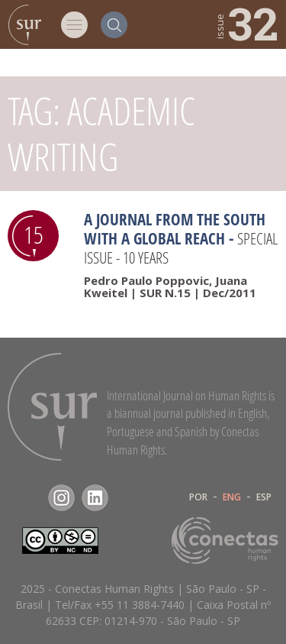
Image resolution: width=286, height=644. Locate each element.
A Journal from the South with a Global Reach (175, 229)
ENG (232, 497)
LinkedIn (95, 498)
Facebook (28, 498)
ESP (264, 497)
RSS (129, 498)
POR (198, 497)
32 (246, 23)
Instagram (61, 498)
